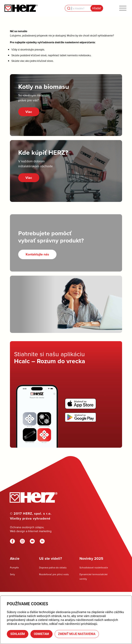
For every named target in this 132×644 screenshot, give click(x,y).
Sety (12, 574)
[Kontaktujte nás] (37, 254)
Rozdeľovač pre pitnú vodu (54, 574)
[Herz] (21, 8)
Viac (29, 112)
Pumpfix (14, 567)
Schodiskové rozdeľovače (94, 567)
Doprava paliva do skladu (53, 567)
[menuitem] (123, 8)
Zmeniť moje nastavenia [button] (77, 634)
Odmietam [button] (41, 634)
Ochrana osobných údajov (27, 527)
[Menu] (123, 8)
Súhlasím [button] (18, 634)
